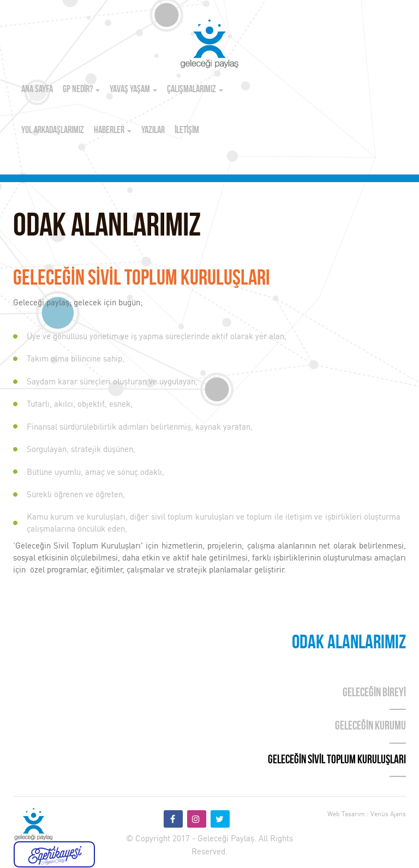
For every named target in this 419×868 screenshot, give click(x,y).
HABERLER (113, 131)
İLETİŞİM (187, 131)
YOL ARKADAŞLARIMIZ (53, 131)
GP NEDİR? (81, 90)
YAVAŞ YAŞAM (133, 90)
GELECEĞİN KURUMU (370, 727)
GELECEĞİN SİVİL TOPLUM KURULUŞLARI (337, 760)
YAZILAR (153, 131)
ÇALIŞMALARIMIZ (195, 90)
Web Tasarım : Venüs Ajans (367, 814)
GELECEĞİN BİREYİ (374, 693)
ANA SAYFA (37, 90)
